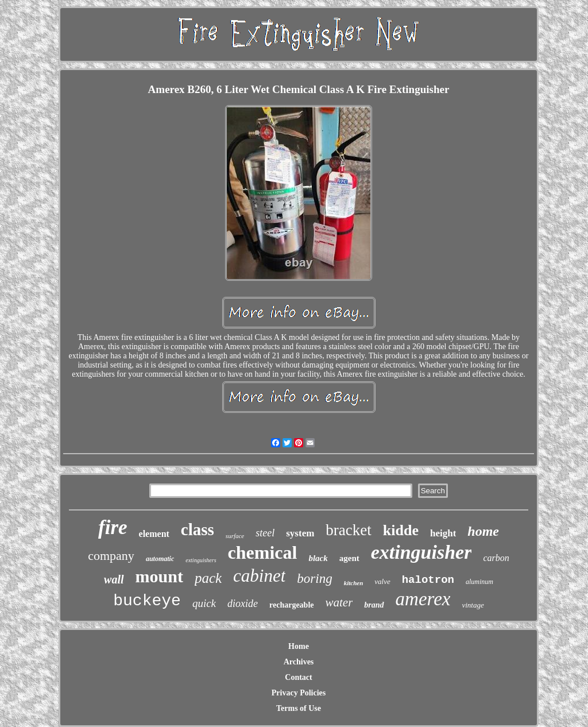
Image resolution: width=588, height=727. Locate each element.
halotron (428, 580)
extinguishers (201, 560)
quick (204, 603)
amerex (423, 599)
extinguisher (421, 552)
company (111, 556)
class (198, 529)
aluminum (479, 582)
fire (113, 527)
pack (208, 578)
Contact (298, 677)
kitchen (354, 583)
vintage (473, 605)
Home (299, 646)
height (443, 533)
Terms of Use (299, 708)
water (339, 602)
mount (159, 576)
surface (235, 536)
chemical (263, 552)
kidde (401, 530)
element (154, 534)
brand (374, 605)
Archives (299, 662)
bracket (348, 530)
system (300, 533)
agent (349, 558)
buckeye (147, 601)
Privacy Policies (299, 693)
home (483, 531)
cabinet (259, 576)
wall (114, 579)
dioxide (243, 604)
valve (382, 581)
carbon (496, 558)
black (318, 558)
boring (314, 579)
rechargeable (292, 605)
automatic (160, 559)
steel (265, 533)
